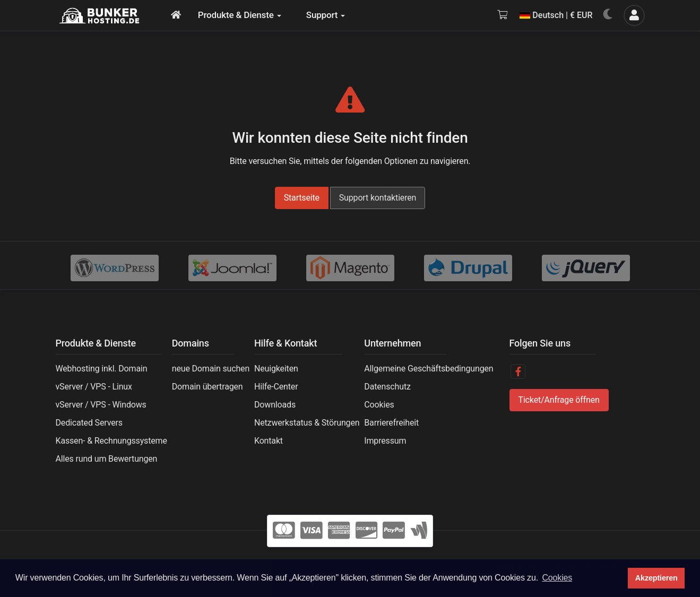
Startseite (302, 198)
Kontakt (269, 441)
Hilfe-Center (276, 387)
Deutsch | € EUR (556, 15)
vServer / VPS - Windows (101, 405)
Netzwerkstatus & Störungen (307, 423)
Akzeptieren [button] (656, 578)
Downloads (275, 405)
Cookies (379, 405)
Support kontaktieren (378, 198)
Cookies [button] (557, 578)
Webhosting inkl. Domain (102, 369)
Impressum (385, 441)
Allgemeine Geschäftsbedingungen (429, 369)
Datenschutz (387, 387)
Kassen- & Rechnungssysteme (111, 441)
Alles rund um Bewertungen (107, 459)
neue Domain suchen (211, 369)
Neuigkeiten (276, 369)
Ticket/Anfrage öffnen (559, 400)
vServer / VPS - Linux (94, 387)
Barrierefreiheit (391, 423)
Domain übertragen (208, 387)
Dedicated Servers (89, 423)
